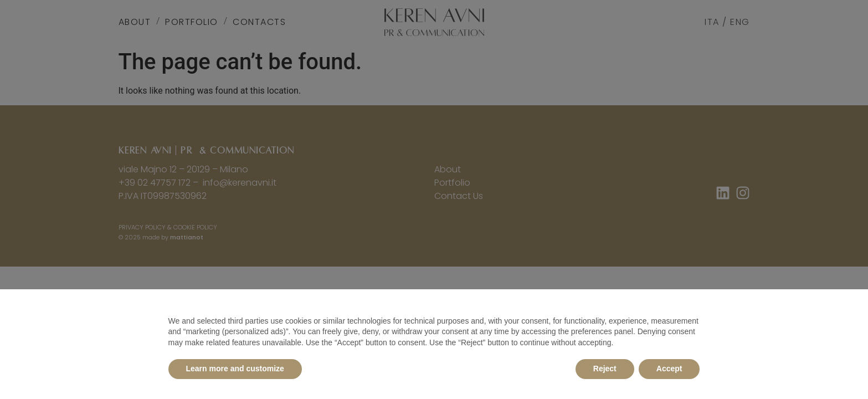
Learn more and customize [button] (235, 369)
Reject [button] (605, 369)
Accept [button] (669, 369)
